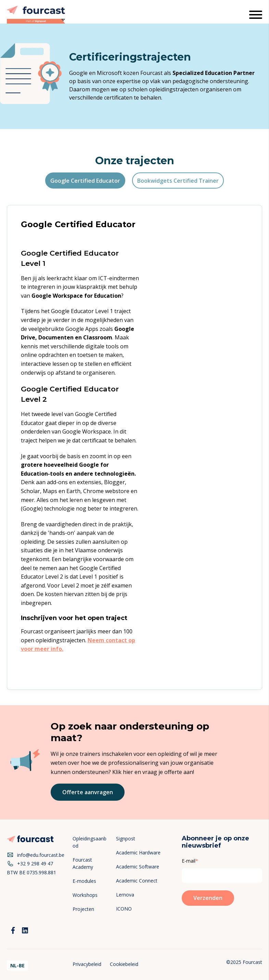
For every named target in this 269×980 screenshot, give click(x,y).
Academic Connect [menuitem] (137, 881)
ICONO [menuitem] (124, 909)
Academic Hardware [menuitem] (138, 853)
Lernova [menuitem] (125, 895)
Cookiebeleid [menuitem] (124, 964)
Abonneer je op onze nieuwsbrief (215, 842)
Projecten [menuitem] (83, 909)
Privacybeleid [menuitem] (87, 964)
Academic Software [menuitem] (138, 867)
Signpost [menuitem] (126, 839)
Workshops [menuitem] (85, 895)
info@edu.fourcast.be (36, 855)
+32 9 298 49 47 (30, 864)
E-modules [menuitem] (84, 881)
